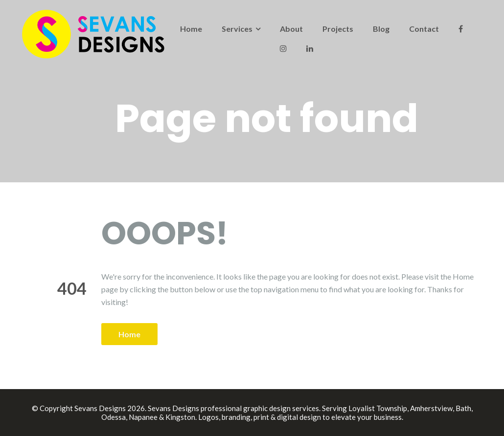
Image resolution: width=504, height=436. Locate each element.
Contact (424, 29)
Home (191, 29)
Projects (338, 29)
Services (237, 29)
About (291, 29)
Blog (381, 29)
